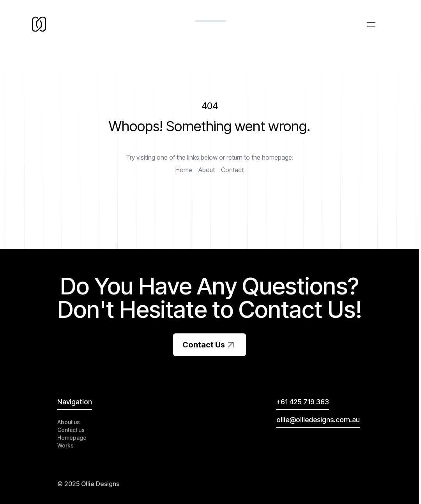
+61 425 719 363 (303, 402)
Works (65, 445)
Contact (232, 170)
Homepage (72, 438)
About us (69, 422)
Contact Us (210, 345)
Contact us (71, 430)
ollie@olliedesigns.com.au (318, 420)
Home (184, 170)
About (207, 170)
